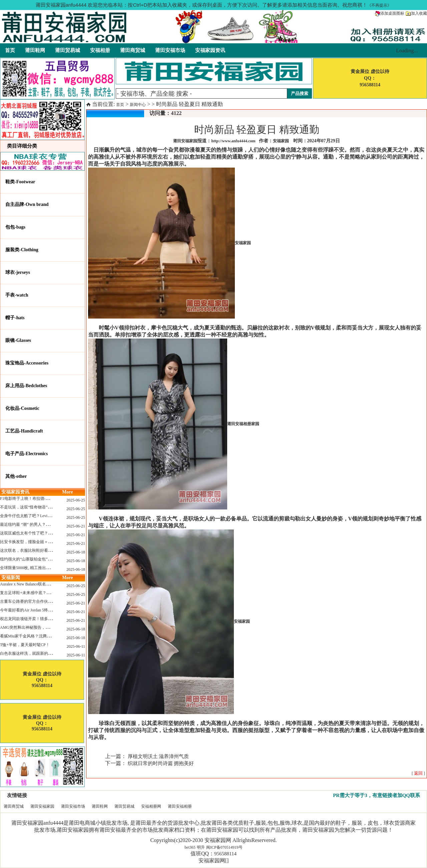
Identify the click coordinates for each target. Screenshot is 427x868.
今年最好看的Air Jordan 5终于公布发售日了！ (40, 610)
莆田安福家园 (42, 806)
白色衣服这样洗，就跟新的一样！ (30, 653)
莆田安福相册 (180, 806)
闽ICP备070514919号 (224, 847)
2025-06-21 (76, 526)
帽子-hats (15, 318)
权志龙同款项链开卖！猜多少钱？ (30, 619)
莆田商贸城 (133, 50)
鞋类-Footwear (20, 182)
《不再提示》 (379, 5)
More (67, 492)
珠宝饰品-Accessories (27, 363)
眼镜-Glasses (18, 340)
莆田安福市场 (170, 50)
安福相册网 (151, 806)
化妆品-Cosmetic (22, 408)
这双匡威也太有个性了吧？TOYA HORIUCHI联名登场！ (50, 533)
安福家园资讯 (210, 50)
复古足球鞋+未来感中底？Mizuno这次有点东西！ (43, 593)
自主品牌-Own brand (27, 204)
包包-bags (15, 227)
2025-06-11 (76, 646)
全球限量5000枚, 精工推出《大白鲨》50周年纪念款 (45, 568)
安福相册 (100, 50)
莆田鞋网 (35, 50)
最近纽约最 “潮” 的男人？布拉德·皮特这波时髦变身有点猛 (51, 524)
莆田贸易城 (68, 50)
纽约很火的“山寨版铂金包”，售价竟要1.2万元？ (42, 559)
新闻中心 (138, 105)
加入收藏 (416, 13)
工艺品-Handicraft (24, 431)
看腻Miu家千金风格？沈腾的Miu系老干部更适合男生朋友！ (53, 636)
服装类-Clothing (22, 250)
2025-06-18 (76, 552)
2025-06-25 (76, 500)
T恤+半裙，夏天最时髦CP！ (25, 645)
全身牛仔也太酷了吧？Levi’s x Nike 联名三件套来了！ (47, 516)
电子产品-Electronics (27, 454)
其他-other (16, 476)
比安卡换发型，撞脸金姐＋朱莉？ (30, 542)
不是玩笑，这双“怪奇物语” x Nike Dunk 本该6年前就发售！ (52, 507)
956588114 (225, 854)
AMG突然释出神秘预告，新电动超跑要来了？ (41, 627)
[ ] (418, 773)
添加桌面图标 (390, 13)
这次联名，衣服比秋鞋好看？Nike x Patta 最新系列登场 (48, 550)
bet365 (190, 847)
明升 (201, 847)
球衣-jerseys (18, 272)
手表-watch (17, 295)
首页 (10, 50)
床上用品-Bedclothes (26, 386)
